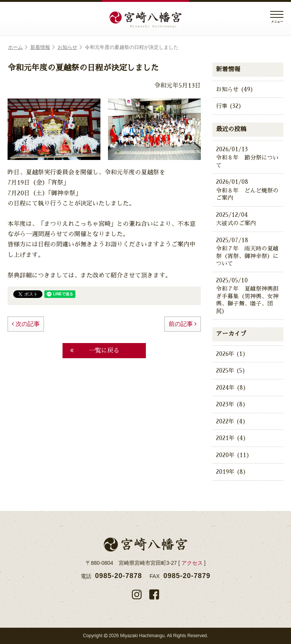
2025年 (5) (231, 371)
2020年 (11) (233, 455)
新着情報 (42, 47)
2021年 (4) (231, 438)
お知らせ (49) (235, 89)
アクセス (192, 563)
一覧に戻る (95, 351)
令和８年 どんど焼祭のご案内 (248, 189)
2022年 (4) (231, 421)
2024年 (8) (231, 388)
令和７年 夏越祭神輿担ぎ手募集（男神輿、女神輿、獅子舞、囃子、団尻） (248, 295)
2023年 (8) (231, 404)
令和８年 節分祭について (248, 157)
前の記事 (183, 324)
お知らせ (70, 47)
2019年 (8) (231, 472)
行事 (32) (229, 106)
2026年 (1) (231, 354)
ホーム (18, 47)
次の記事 (26, 324)
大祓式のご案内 (248, 219)
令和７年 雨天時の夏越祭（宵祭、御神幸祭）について (248, 251)
